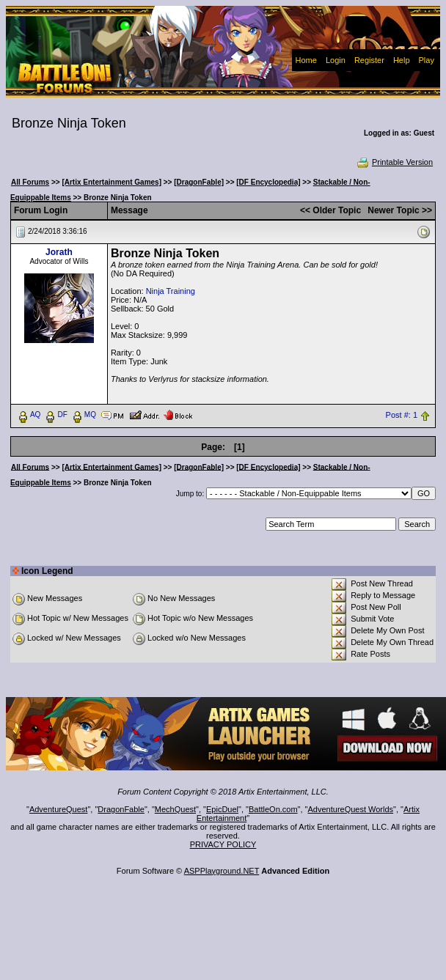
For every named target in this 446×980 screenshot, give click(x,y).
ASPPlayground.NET (222, 871)
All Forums (30, 182)
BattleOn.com (273, 809)
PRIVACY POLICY (223, 844)
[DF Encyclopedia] (268, 182)
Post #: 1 (402, 415)
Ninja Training (171, 291)
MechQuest (175, 809)
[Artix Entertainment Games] (111, 182)
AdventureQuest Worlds (351, 809)
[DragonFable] (199, 182)
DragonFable (121, 809)
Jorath (59, 252)
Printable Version (394, 162)
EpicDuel (222, 809)
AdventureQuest (59, 809)
